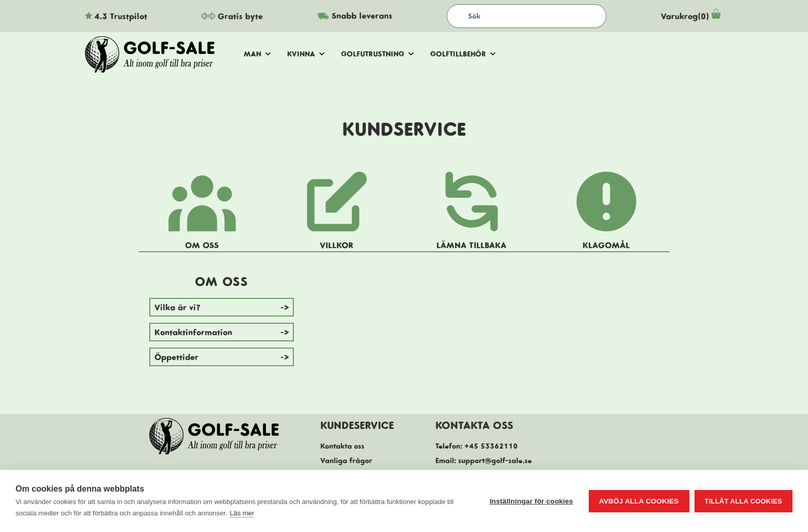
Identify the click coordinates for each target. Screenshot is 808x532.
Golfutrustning (377, 54)
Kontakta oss (342, 446)
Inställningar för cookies (531, 501)
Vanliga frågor (346, 461)
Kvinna (306, 54)
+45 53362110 (491, 446)
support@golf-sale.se (495, 461)
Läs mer (242, 513)
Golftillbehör (463, 54)
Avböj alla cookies (639, 501)
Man (257, 54)
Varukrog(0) (692, 16)
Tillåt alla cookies (743, 501)
